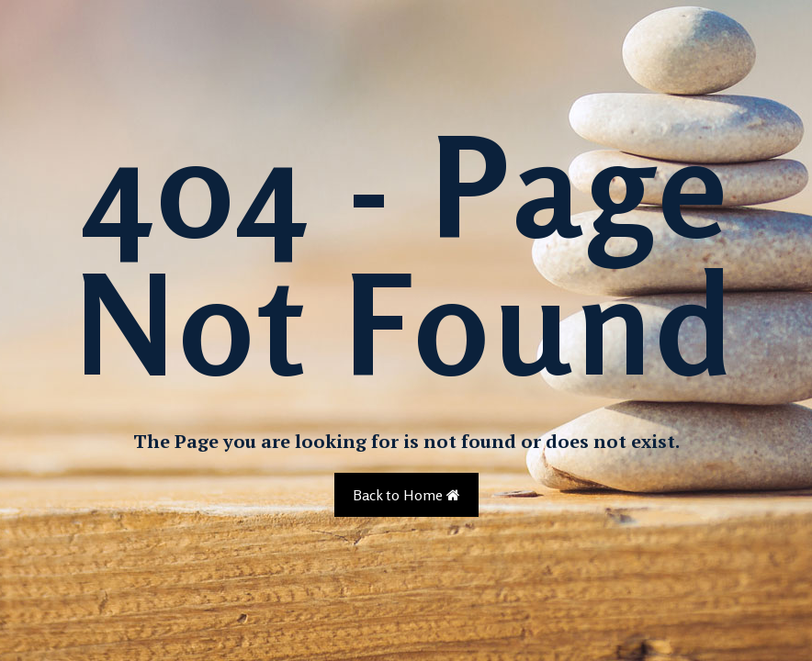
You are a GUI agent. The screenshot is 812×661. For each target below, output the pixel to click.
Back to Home (406, 495)
